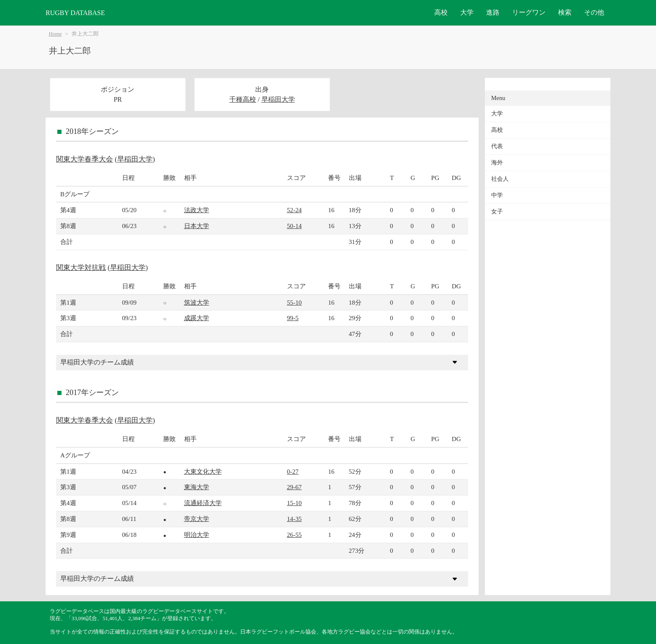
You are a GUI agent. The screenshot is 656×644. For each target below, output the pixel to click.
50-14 (294, 226)
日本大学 (197, 226)
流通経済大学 (203, 503)
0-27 (293, 471)
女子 (497, 212)
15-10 (294, 503)
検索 (565, 12)
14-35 (294, 519)
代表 (497, 146)
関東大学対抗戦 (81, 268)
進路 (493, 12)
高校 (441, 12)
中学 (497, 195)
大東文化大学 (203, 471)
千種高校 (243, 99)
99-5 (293, 318)
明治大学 (197, 535)
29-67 (294, 487)
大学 (467, 12)
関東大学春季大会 (85, 159)
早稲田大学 (278, 99)
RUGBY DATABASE (75, 13)
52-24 (294, 210)
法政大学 (197, 210)
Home (55, 34)
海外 (497, 163)
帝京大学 (197, 519)
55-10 (294, 302)
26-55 (294, 535)
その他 (594, 12)
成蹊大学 (197, 318)
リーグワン (529, 12)
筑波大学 (197, 302)
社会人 (500, 179)
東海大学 (197, 487)
